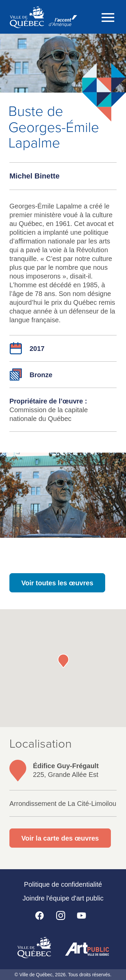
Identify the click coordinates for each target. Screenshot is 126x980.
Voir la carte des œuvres (60, 838)
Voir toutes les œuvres (57, 583)
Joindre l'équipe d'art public (63, 898)
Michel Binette (34, 176)
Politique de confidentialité (63, 884)
